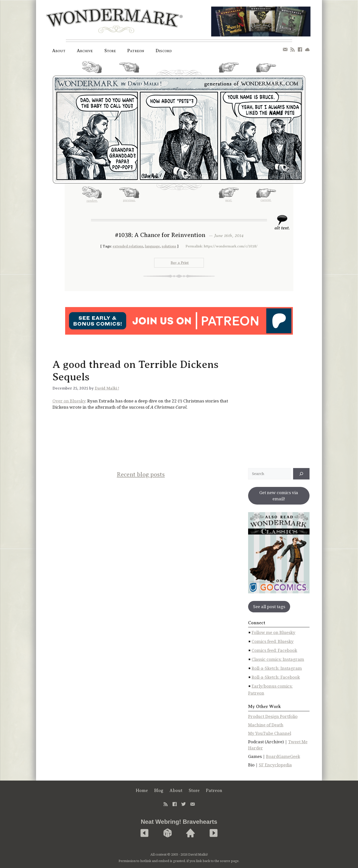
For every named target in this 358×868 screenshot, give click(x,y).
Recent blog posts (141, 474)
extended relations (128, 246)
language (152, 246)
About (59, 51)
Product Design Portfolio (273, 716)
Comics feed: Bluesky (273, 641)
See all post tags (269, 607)
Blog (159, 790)
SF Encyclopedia (275, 765)
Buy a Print (180, 263)
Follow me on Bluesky (273, 632)
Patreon (136, 51)
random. (92, 69)
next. (229, 69)
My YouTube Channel (270, 733)
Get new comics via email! (279, 496)
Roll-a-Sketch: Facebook (276, 677)
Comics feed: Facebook (274, 650)
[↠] (301, 474)
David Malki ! (107, 388)
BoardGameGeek (283, 756)
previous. (129, 69)
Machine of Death (266, 725)
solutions (169, 246)
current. (266, 70)
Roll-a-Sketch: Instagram (277, 668)
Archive (85, 51)
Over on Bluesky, (69, 401)
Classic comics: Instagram (278, 659)
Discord (164, 51)
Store (110, 51)
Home (142, 790)
